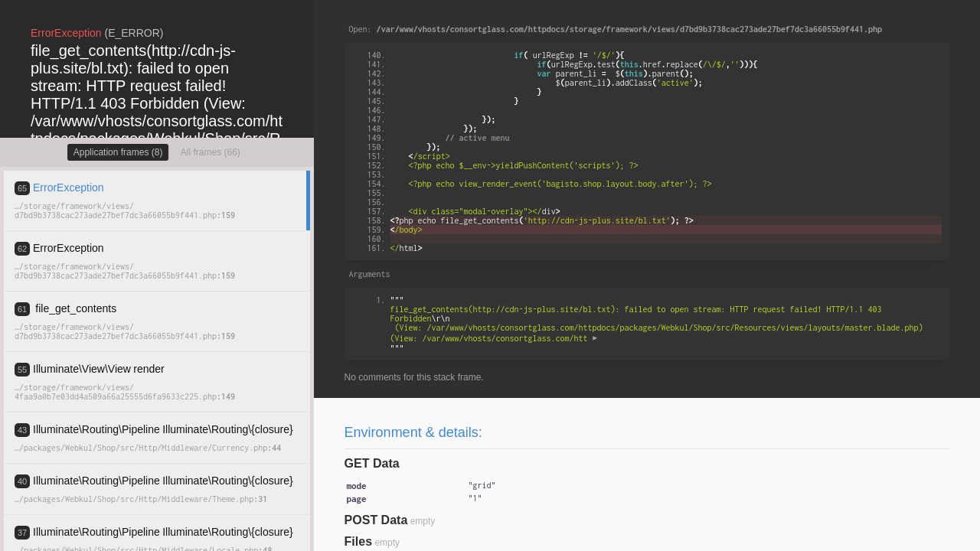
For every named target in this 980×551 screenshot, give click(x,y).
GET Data (372, 463)
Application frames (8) (118, 152)
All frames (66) (211, 152)
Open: (616, 29)
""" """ (659, 324)
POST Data (376, 520)
